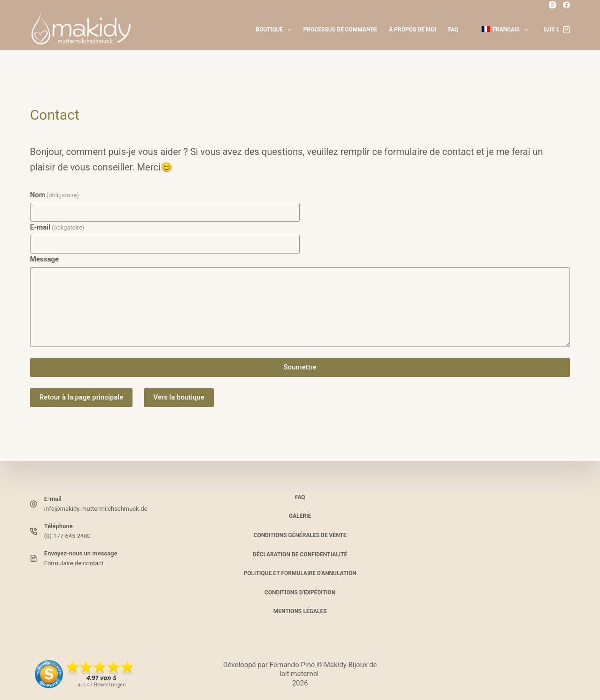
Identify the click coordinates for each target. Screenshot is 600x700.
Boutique (275, 30)
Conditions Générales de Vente (300, 535)
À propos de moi (413, 30)
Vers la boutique (179, 397)
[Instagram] (552, 5)
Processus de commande (340, 30)
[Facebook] (566, 5)
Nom (55, 195)
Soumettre (300, 367)
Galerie (300, 516)
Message (44, 259)
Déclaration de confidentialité (300, 554)
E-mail (57, 227)
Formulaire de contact (74, 563)
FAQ (453, 30)
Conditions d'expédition (300, 592)
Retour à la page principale (81, 397)
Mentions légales (300, 611)
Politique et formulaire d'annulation (300, 573)
